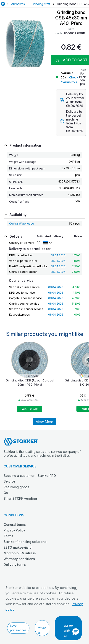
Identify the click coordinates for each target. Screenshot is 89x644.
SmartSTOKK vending (20, 498)
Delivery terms (15, 565)
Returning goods (17, 487)
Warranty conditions (19, 559)
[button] (76, 632)
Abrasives (18, 4)
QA (6, 493)
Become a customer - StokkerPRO (30, 476)
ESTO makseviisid (18, 547)
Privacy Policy (14, 530)
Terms (8, 536)
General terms (15, 525)
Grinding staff (41, 4)
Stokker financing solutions (25, 542)
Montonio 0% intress (20, 553)
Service (9, 481)
